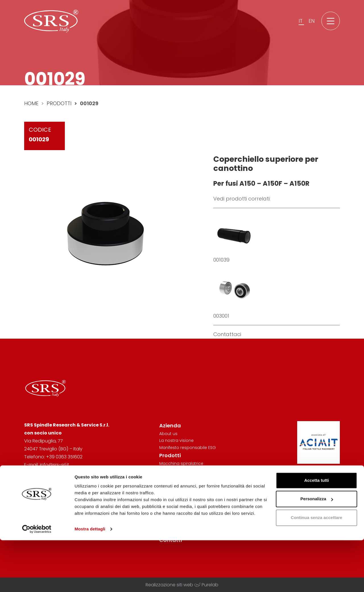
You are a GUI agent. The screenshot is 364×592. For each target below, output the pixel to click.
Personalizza (317, 551)
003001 (221, 316)
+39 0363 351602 (64, 457)
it (301, 23)
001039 (221, 260)
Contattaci (227, 334)
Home (31, 103)
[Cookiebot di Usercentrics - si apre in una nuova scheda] (37, 581)
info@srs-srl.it (54, 465)
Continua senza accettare (317, 569)
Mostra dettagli (90, 581)
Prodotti (59, 103)
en (312, 23)
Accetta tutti (317, 532)
